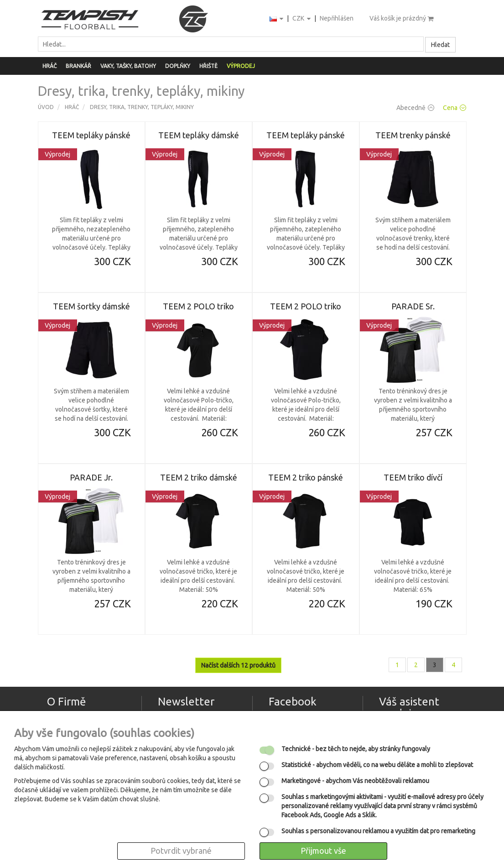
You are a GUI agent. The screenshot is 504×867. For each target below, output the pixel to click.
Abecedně (415, 108)
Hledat (440, 45)
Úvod (46, 107)
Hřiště (208, 66)
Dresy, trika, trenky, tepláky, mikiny (142, 107)
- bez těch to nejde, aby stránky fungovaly (356, 749)
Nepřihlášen (337, 18)
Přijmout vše (323, 851)
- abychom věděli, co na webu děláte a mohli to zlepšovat (377, 765)
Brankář (78, 66)
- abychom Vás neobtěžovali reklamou (355, 781)
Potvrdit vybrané (181, 851)
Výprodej (241, 66)
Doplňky (178, 66)
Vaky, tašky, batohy (128, 66)
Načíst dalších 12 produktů (238, 665)
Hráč (49, 66)
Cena (455, 108)
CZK (302, 19)
